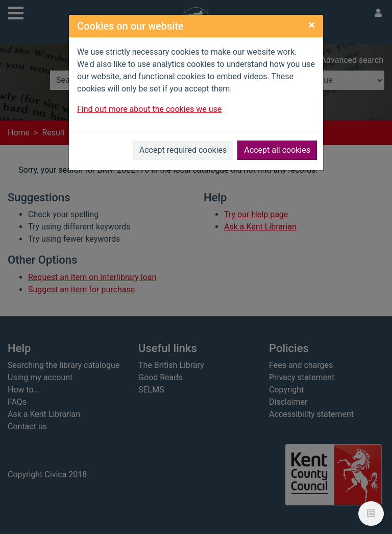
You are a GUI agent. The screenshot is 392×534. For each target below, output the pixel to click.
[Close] (312, 25)
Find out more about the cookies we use (149, 109)
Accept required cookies (183, 150)
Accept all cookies (277, 150)
